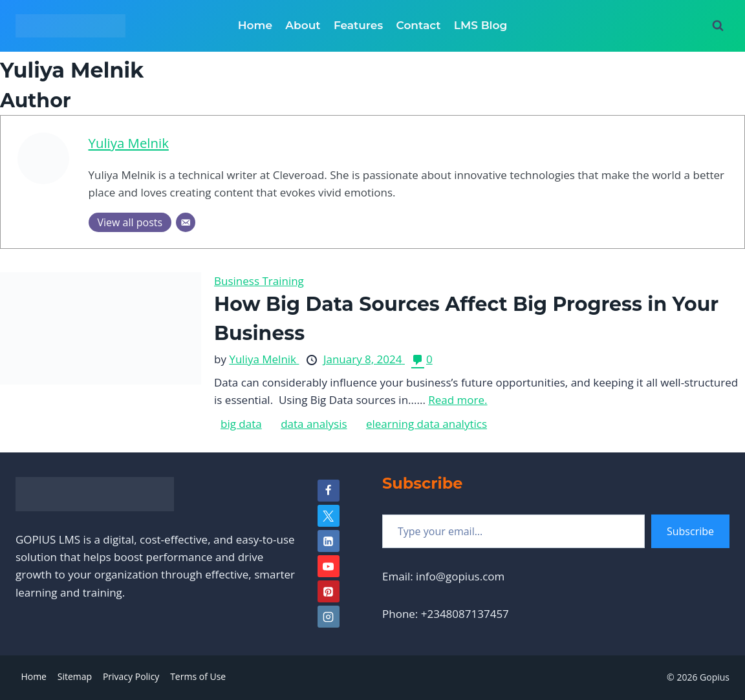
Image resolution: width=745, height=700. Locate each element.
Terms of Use (198, 676)
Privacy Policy (131, 676)
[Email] (186, 222)
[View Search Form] (718, 26)
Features (358, 25)
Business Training (259, 281)
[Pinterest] (329, 591)
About (303, 25)
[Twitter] (329, 516)
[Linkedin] (329, 541)
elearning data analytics (426, 424)
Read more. (458, 400)
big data (241, 424)
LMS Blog (480, 25)
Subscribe (690, 531)
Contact (419, 25)
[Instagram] (329, 617)
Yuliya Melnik (129, 143)
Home (255, 25)
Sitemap (75, 676)
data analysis (314, 424)
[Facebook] (329, 491)
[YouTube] (329, 566)
